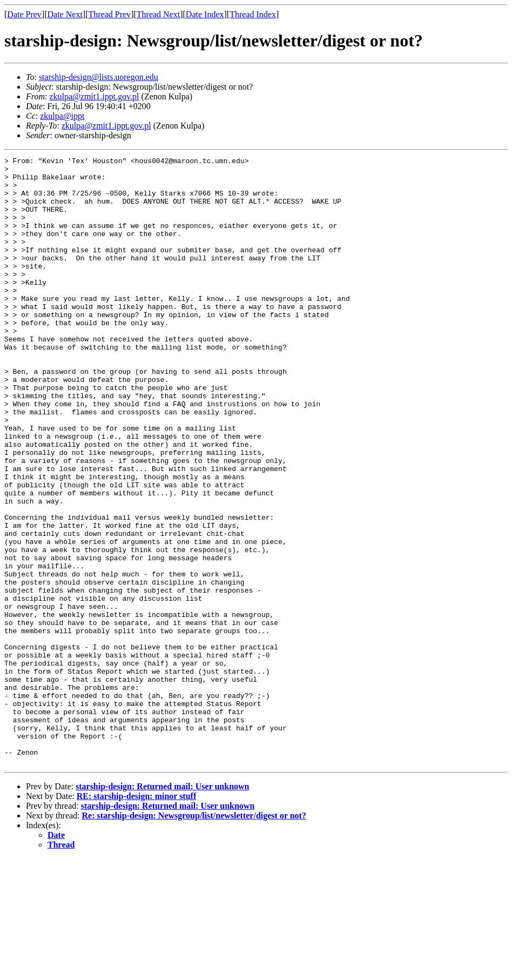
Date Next (65, 14)
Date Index (205, 14)
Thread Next (158, 14)
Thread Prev (109, 14)
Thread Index (253, 14)
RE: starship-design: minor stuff (137, 918)
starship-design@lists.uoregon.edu (99, 77)
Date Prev (24, 14)
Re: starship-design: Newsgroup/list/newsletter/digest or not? (194, 937)
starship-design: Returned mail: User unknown (163, 908)
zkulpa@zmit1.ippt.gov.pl (94, 96)
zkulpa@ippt (62, 116)
